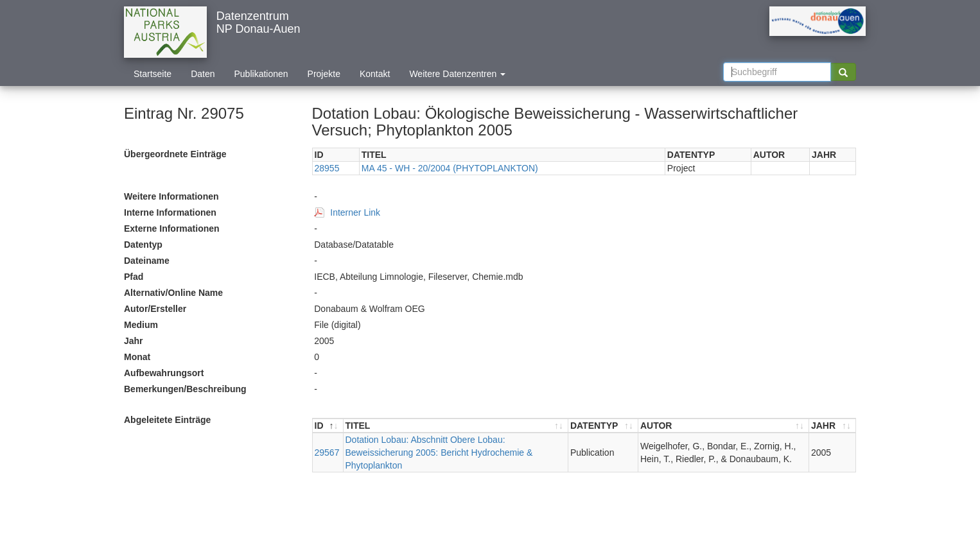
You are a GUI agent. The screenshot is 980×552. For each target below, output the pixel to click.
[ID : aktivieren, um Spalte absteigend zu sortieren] (328, 426)
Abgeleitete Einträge (167, 420)
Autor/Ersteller (155, 309)
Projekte (324, 74)
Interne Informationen (170, 212)
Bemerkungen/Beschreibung (185, 389)
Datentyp (143, 245)
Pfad (134, 277)
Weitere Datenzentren (457, 74)
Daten (203, 74)
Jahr (134, 341)
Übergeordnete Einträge (175, 154)
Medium (141, 325)
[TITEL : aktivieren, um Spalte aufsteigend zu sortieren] (456, 426)
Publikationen (261, 74)
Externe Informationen (172, 229)
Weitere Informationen (171, 196)
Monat (137, 357)
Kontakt (375, 74)
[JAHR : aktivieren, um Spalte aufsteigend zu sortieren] (832, 426)
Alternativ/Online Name (173, 293)
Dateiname (147, 261)
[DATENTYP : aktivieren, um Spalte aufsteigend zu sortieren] (603, 426)
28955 (327, 168)
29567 (327, 453)
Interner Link (355, 212)
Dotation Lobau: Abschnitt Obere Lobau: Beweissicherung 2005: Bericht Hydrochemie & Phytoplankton (439, 453)
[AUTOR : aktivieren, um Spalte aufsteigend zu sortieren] (724, 426)
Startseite (153, 74)
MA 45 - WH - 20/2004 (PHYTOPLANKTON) (450, 168)
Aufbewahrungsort (164, 373)
